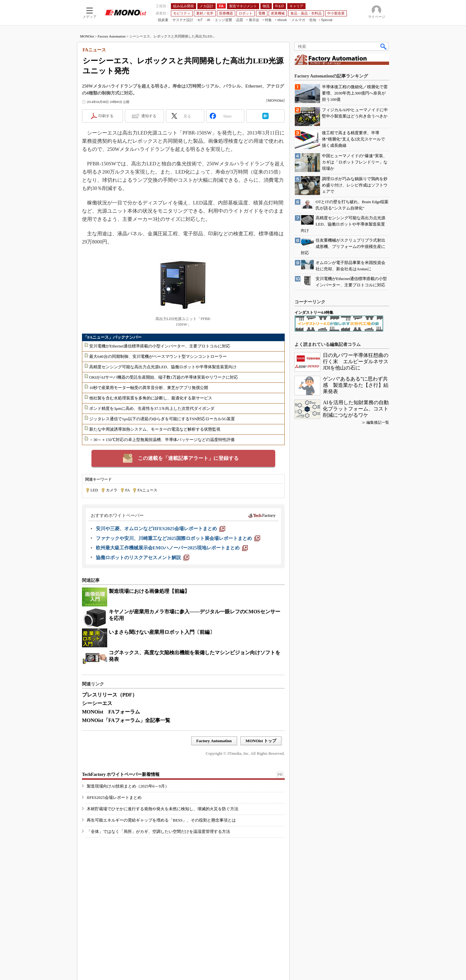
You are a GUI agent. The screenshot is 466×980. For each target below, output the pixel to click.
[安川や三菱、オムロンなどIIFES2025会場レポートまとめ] (160, 529)
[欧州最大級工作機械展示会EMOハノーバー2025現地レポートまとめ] (172, 548)
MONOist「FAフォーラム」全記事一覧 (126, 720)
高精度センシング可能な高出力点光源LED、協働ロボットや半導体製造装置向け (163, 367)
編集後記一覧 (378, 422)
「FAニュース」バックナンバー (112, 337)
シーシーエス (97, 703)
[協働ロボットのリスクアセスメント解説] (143, 558)
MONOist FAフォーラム (111, 712)
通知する (149, 116)
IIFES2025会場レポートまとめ (114, 797)
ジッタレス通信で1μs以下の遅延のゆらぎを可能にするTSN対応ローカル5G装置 (162, 419)
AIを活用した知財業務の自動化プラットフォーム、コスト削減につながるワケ (356, 409)
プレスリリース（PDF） (110, 695)
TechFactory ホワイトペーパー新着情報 (121, 774)
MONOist (87, 36)
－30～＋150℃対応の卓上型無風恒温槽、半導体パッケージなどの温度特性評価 (162, 440)
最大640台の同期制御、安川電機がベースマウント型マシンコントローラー (158, 356)
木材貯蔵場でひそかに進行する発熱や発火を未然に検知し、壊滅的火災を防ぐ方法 (163, 809)
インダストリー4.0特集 (314, 312)
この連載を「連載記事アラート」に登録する (188, 458)
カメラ (112, 490)
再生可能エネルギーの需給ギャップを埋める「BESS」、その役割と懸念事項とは (161, 820)
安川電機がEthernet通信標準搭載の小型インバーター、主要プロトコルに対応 (160, 346)
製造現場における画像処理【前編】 (149, 591)
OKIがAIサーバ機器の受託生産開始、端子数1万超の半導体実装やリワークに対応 (164, 377)
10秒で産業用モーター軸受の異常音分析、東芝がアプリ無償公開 (149, 388)
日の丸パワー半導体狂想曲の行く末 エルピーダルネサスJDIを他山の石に (356, 361)
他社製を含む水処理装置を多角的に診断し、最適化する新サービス (151, 398)
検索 (384, 46)
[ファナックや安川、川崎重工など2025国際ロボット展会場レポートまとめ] (178, 538)
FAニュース (147, 490)
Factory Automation (112, 36)
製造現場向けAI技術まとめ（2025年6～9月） (128, 786)
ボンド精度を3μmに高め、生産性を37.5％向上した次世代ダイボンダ (152, 408)
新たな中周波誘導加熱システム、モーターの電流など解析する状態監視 (155, 429)
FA (127, 490)
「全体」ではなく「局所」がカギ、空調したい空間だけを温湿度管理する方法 (158, 831)
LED (94, 490)
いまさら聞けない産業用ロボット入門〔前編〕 (162, 632)
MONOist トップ (261, 741)
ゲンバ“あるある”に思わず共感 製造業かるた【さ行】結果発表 (356, 385)
